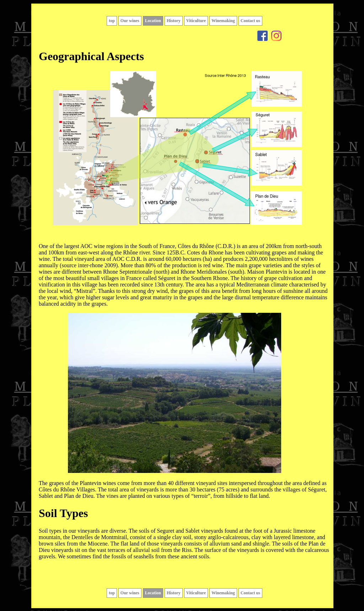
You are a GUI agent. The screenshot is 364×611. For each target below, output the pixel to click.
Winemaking (223, 21)
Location (153, 21)
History (174, 21)
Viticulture (196, 21)
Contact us (250, 21)
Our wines (130, 21)
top (112, 21)
